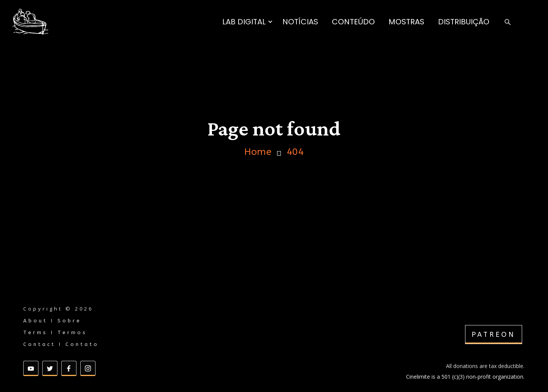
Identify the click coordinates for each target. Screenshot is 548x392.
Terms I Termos (55, 332)
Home (258, 152)
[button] (248, 22)
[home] (30, 22)
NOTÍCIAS (300, 22)
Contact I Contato (61, 344)
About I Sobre (52, 321)
